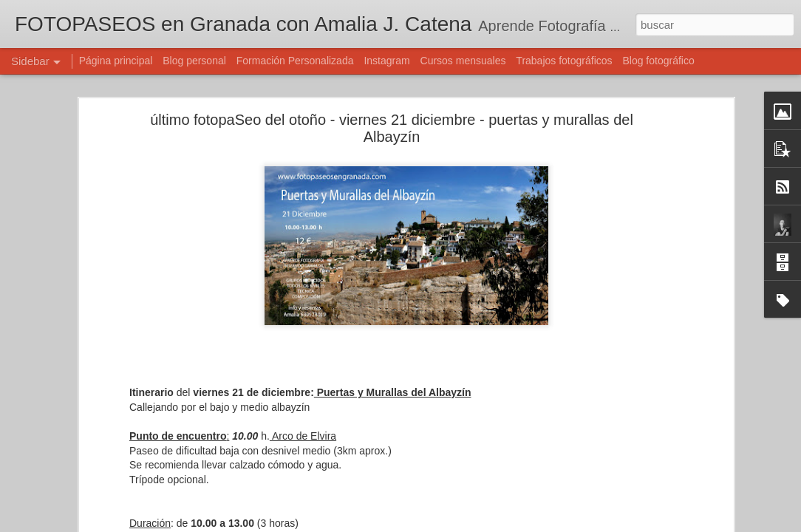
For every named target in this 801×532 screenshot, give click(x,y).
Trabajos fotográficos (564, 61)
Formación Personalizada (295, 61)
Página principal (116, 61)
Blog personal (194, 61)
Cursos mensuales (463, 61)
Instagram (386, 61)
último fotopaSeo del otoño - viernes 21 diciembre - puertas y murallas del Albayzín (392, 128)
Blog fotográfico (658, 61)
